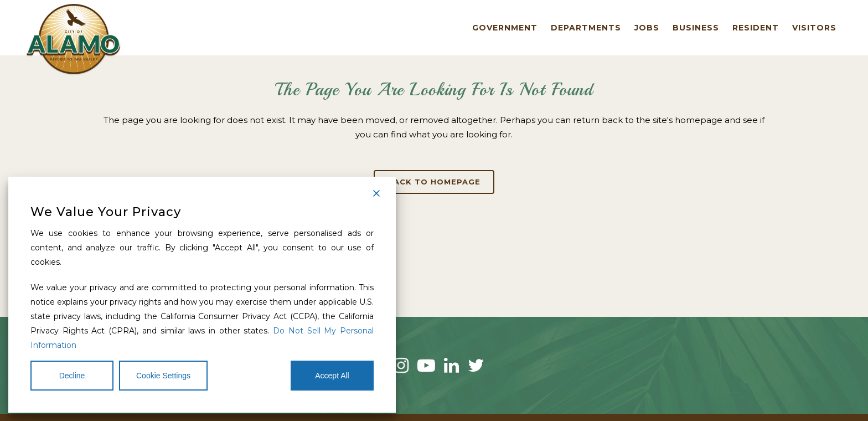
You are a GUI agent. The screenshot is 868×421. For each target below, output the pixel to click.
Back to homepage (434, 182)
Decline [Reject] (72, 376)
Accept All (332, 376)
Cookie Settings (163, 376)
